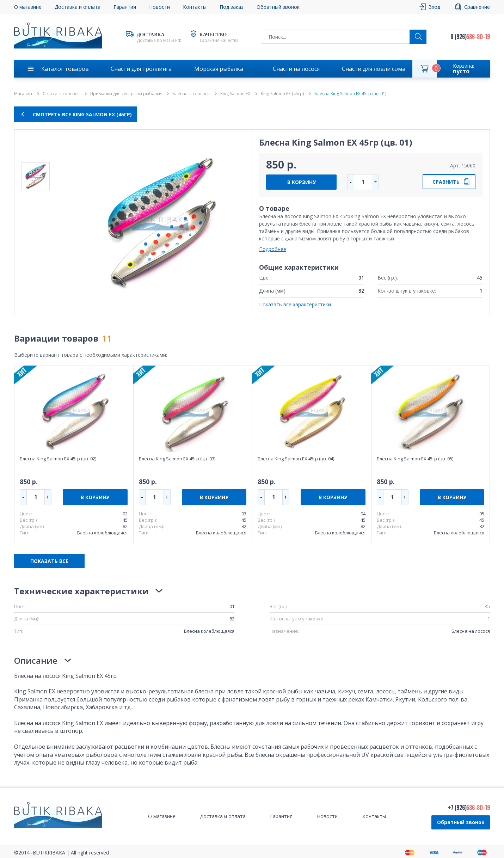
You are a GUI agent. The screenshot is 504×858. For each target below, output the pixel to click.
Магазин (23, 94)
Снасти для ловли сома (374, 69)
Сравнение (477, 7)
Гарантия (125, 7)
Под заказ (232, 7)
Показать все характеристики (295, 304)
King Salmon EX (235, 94)
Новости (159, 7)
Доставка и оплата (78, 7)
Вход (434, 7)
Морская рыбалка (219, 69)
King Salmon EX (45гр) (282, 94)
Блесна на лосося (191, 94)
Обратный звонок (278, 7)
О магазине (28, 7)
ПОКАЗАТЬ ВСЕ (49, 561)
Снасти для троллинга (141, 69)
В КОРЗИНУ (302, 182)
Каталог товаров (65, 69)
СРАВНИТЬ (446, 182)
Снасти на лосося (296, 69)
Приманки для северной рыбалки (126, 94)
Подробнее (273, 249)
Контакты (195, 7)
